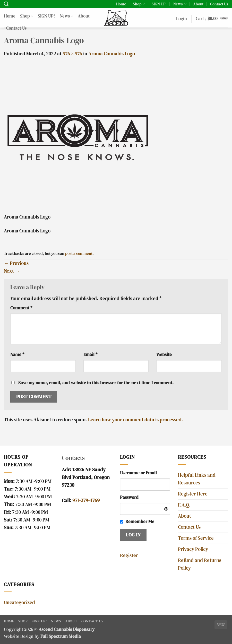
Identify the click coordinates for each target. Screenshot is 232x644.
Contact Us (219, 4)
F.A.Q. (184, 505)
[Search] (6, 4)
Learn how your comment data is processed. (136, 420)
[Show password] (166, 509)
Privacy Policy (193, 549)
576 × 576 (72, 54)
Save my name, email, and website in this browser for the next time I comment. (96, 383)
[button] (182, 19)
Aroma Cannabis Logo (112, 54)
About (198, 4)
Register (129, 555)
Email (90, 355)
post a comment (79, 253)
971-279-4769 (86, 501)
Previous (16, 263)
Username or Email (138, 473)
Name (17, 355)
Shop (139, 4)
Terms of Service (196, 538)
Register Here (193, 494)
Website (164, 355)
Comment (21, 308)
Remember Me (140, 522)
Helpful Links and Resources (197, 479)
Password (129, 497)
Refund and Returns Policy (200, 564)
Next (12, 271)
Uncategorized (19, 602)
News (180, 4)
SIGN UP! (159, 4)
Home (121, 4)
